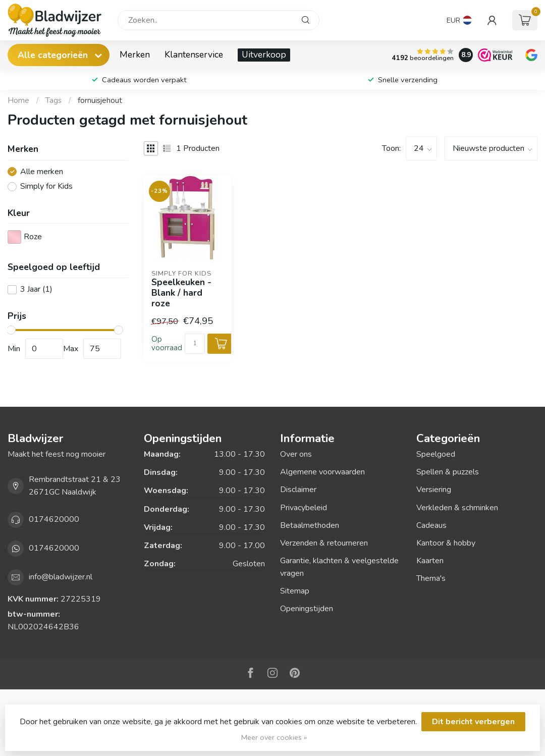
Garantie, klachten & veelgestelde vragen (339, 567)
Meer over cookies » (274, 737)
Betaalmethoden (310, 525)
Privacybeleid (304, 508)
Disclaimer (298, 490)
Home (18, 100)
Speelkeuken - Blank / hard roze (181, 293)
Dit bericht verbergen (473, 722)
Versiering (434, 490)
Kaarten (430, 561)
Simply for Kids (46, 187)
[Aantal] (195, 344)
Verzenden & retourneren (324, 543)
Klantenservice (194, 55)
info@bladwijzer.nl (61, 577)
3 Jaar (36, 290)
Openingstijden (307, 609)
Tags (53, 100)
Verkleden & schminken (457, 508)
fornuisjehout (100, 100)
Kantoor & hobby (446, 543)
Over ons (296, 454)
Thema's (431, 578)
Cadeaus (431, 525)
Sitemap (295, 591)
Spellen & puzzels (448, 472)
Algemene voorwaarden (322, 472)
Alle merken (42, 172)
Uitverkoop (264, 55)
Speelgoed (436, 454)
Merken (135, 55)
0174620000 (54, 519)
